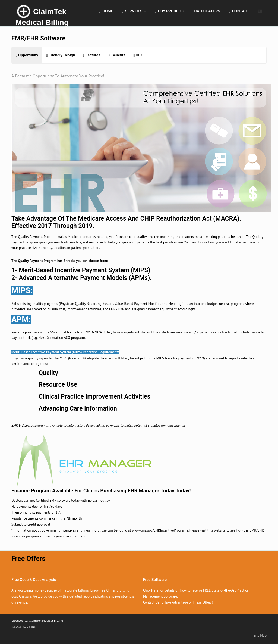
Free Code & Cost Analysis (34, 580)
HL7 (138, 55)
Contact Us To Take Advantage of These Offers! (178, 602)
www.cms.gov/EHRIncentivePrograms (160, 530)
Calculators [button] (207, 11)
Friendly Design (61, 55)
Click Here (151, 590)
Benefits (117, 55)
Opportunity (27, 55)
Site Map (260, 635)
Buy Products (170, 11)
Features (92, 55)
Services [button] (134, 11)
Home (106, 11)
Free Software (155, 580)
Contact (239, 11)
